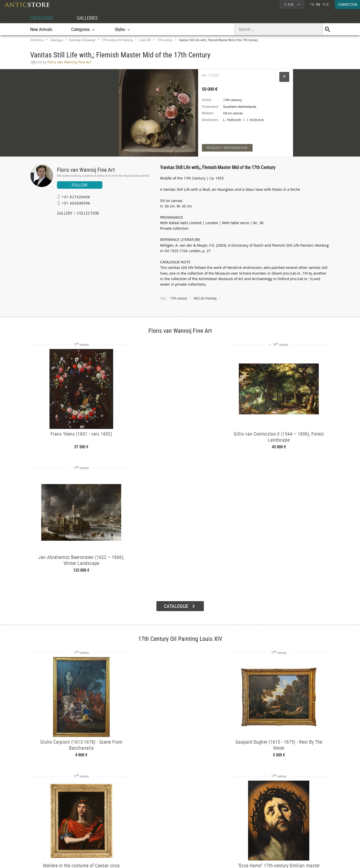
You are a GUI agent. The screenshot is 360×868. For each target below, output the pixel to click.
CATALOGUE (42, 18)
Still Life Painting (205, 298)
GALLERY (65, 214)
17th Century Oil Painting (117, 40)
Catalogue (56, 40)
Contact (284, 829)
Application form (51, 833)
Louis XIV (145, 40)
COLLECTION (88, 214)
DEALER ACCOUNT (49, 815)
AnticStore (37, 40)
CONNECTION (348, 4)
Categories (104, 822)
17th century (165, 40)
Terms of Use (155, 859)
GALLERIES (90, 18)
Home (282, 824)
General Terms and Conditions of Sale (190, 859)
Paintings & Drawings (82, 40)
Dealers (162, 822)
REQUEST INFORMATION (227, 148)
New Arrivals (41, 29)
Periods (102, 835)
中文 (326, 4)
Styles (101, 828)
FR (312, 4)
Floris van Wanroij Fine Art (86, 170)
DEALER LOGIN (57, 824)
